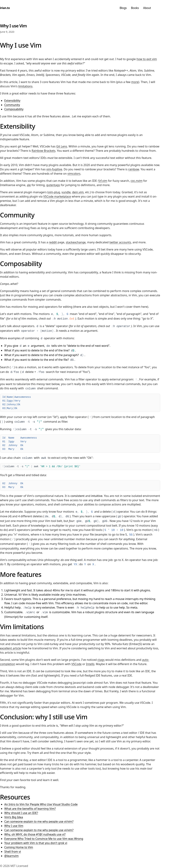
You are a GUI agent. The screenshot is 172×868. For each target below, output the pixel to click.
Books (135, 8)
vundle (66, 192)
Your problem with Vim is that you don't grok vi (36, 843)
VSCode (76, 664)
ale (29, 185)
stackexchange (76, 242)
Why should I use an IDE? (21, 813)
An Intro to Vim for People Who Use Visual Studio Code (41, 804)
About (147, 8)
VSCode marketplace (57, 196)
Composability (14, 109)
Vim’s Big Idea (14, 817)
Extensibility (12, 101)
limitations (25, 86)
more (135, 82)
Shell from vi (13, 852)
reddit (53, 242)
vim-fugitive (54, 169)
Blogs (123, 8)
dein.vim (78, 192)
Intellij (90, 664)
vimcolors (74, 174)
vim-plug (54, 192)
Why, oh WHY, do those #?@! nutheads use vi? (35, 834)
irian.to (5, 8)
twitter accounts (120, 242)
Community (12, 105)
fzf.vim (103, 181)
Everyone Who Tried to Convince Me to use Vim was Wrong (44, 839)
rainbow (134, 169)
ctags (101, 660)
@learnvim (11, 856)
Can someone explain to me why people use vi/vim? (39, 821)
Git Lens (62, 146)
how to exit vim (147, 59)
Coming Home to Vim (19, 847)
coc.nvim (136, 181)
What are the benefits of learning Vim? (30, 809)
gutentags (53, 185)
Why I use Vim (14, 826)
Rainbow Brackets (44, 151)
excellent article (10, 648)
